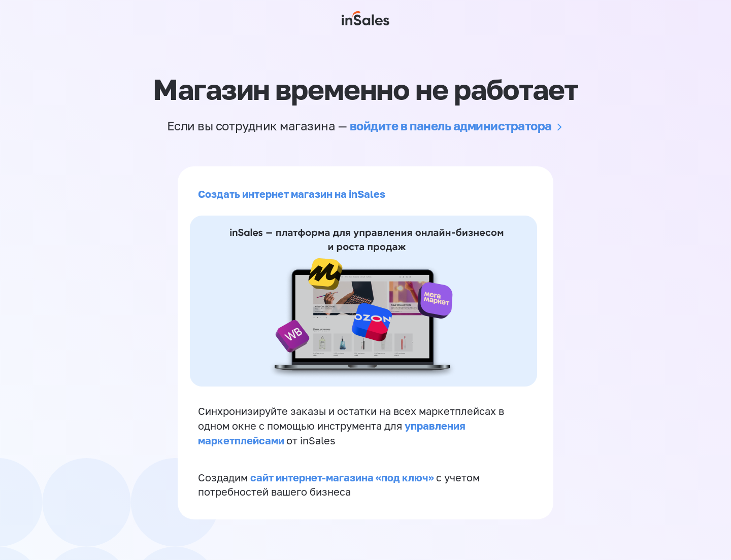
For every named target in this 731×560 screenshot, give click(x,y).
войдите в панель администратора (451, 126)
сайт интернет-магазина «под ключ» (343, 477)
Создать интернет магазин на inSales (292, 194)
